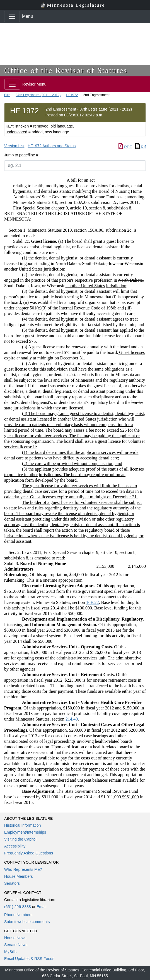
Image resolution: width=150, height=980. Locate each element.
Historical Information (23, 825)
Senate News (16, 945)
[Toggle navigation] (12, 16)
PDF (125, 147)
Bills (7, 95)
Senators (12, 883)
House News (15, 938)
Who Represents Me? (23, 869)
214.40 (72, 719)
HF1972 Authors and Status (52, 146)
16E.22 (93, 602)
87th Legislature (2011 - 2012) (38, 95)
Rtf (141, 147)
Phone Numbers (18, 915)
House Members (19, 876)
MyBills (10, 952)
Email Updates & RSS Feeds (29, 959)
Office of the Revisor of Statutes (66, 70)
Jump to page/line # (21, 155)
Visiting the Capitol (20, 839)
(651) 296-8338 (18, 907)
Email (41, 907)
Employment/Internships (25, 832)
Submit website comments (27, 922)
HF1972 (72, 95)
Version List (14, 146)
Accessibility (15, 846)
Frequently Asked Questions (29, 853)
